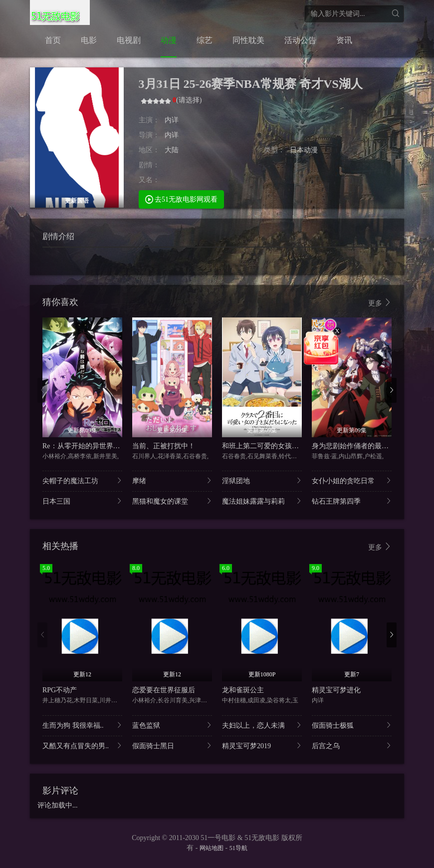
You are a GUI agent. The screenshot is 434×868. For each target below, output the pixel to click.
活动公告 (300, 40)
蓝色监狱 (172, 725)
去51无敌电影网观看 (182, 199)
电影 (89, 40)
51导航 (238, 848)
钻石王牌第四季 (352, 501)
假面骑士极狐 (352, 725)
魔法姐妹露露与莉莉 (262, 501)
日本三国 (82, 501)
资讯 (344, 40)
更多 (380, 303)
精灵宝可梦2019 (262, 745)
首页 (53, 40)
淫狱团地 (262, 480)
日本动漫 (304, 150)
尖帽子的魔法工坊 (82, 480)
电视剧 (129, 40)
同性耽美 (248, 40)
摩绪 (172, 480)
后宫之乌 (352, 745)
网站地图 (212, 848)
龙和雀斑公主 (243, 690)
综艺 (205, 40)
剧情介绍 (58, 236)
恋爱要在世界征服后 (164, 690)
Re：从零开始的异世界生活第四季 (95, 446)
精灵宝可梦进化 (336, 690)
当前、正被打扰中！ (164, 446)
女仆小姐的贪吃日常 (352, 480)
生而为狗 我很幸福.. (82, 725)
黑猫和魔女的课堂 (172, 501)
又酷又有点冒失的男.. (82, 745)
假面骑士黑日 (172, 745)
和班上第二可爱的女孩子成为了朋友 (278, 446)
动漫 (169, 40)
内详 (172, 120)
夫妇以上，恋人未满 (262, 725)
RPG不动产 (60, 690)
